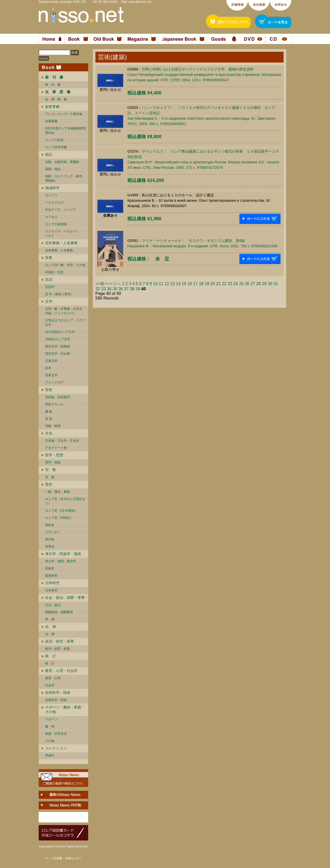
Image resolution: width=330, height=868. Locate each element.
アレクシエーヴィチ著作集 (64, 114)
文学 (49, 301)
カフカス (51, 217)
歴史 (49, 484)
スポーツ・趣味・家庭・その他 (65, 709)
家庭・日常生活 (56, 734)
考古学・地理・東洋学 (61, 561)
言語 (49, 279)
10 (155, 284)
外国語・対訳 (54, 272)
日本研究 (52, 583)
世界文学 (51, 375)
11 (161, 284)
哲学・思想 (54, 455)
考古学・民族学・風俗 (63, 554)
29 (264, 284)
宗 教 (51, 470)
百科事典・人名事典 (61, 243)
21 (218, 284)
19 (207, 284)
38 (132, 289)
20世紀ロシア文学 (58, 339)
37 (126, 289)
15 (184, 284)
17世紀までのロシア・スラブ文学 (65, 323)
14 (178, 284)
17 (195, 284)
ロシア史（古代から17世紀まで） (65, 501)
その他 (50, 741)
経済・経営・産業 (60, 641)
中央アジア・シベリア (61, 210)
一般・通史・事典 (57, 492)
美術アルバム (54, 404)
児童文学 (51, 361)
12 (167, 284)
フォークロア (54, 382)
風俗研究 (51, 576)
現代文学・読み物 (57, 354)
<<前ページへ (108, 284)
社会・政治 (53, 605)
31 (276, 284)
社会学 (50, 685)
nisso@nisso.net (140, 2)
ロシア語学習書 (56, 147)
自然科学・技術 (58, 692)
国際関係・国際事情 (59, 612)
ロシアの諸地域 (56, 224)
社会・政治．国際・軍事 (65, 598)
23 (230, 284)
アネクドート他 (56, 448)
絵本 (48, 368)
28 (259, 284)
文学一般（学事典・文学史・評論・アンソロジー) (65, 311)
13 (172, 284)
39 (138, 289)
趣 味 (50, 726)
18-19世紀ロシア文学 (60, 332)
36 (121, 289)
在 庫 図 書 (56, 99)
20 (213, 284)
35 (115, 289)
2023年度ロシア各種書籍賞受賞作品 (66, 131)
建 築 (49, 411)
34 (109, 289)
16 (190, 284)
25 (241, 284)
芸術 (49, 390)
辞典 (49, 258)
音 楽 (49, 419)
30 (270, 284)
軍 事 (50, 619)
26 (247, 284)
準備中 (50, 756)
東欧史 (50, 525)
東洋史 (50, 539)
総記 (49, 154)
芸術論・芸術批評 (57, 397)
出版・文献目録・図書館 (62, 162)
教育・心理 (53, 678)
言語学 (50, 287)
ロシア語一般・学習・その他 (65, 265)
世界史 (50, 547)
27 (253, 284)
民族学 (50, 568)
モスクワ (51, 195)
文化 (49, 433)
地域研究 (52, 188)
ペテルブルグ (54, 203)
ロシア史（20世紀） (59, 518)
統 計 (51, 656)
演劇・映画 (53, 426)
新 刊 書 (53, 85)
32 (98, 289)
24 (236, 284)
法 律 (51, 627)
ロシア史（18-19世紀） (61, 511)
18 (201, 284)
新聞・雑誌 (53, 169)
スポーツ (51, 719)
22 (224, 284)
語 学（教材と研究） (59, 294)
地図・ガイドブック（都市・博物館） (65, 178)
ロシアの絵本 (54, 140)
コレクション (56, 748)
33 (103, 289)
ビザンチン (53, 532)
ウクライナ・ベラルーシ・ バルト (64, 234)
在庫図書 (51, 121)
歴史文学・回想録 (57, 346)
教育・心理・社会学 (61, 671)
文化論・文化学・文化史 (62, 441)
